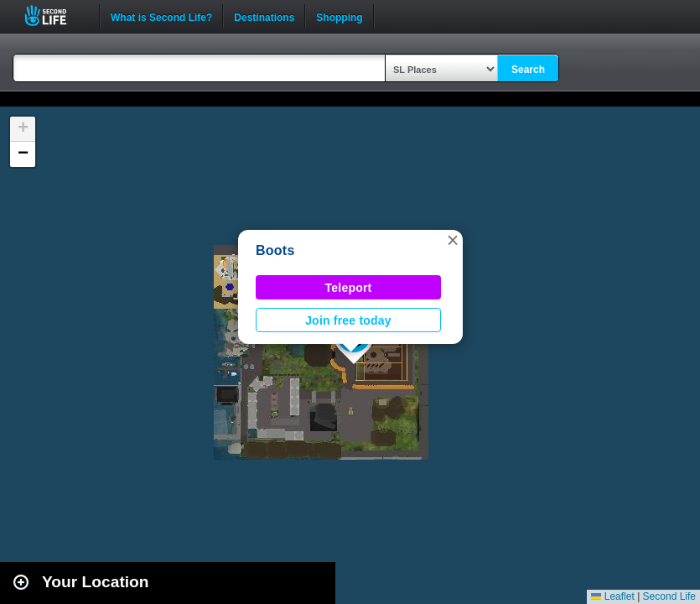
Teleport (349, 288)
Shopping (339, 16)
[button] (453, 240)
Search (528, 70)
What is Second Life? (161, 16)
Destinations (264, 16)
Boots (275, 250)
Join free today (348, 320)
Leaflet (612, 596)
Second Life (55, 16)
